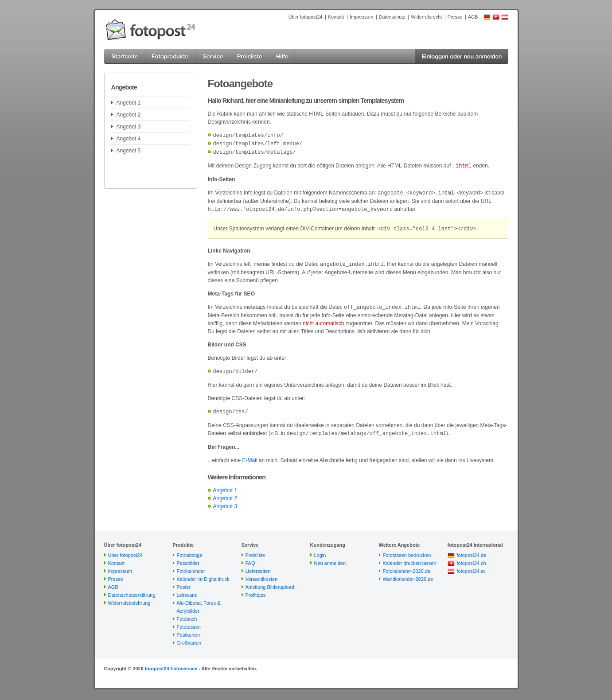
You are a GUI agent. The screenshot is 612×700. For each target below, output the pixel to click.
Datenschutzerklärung (132, 590)
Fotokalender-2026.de (407, 566)
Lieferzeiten (258, 566)
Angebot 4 (129, 139)
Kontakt (336, 17)
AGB (473, 17)
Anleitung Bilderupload (270, 582)
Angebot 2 (129, 115)
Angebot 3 (129, 127)
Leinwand (187, 590)
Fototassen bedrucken (407, 550)
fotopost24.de (472, 550)
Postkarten (189, 630)
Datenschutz (392, 17)
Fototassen (189, 622)
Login (320, 550)
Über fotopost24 (306, 17)
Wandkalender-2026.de (408, 574)
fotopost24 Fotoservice (171, 663)
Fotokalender (191, 566)
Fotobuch (187, 614)
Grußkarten (189, 638)
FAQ (250, 558)
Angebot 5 (129, 151)
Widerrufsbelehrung (129, 598)
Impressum (361, 17)
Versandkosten (262, 574)
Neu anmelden (330, 558)
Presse (455, 17)
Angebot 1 (129, 103)
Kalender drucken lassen (410, 558)
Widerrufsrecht (426, 17)
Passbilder (188, 558)
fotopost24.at (471, 566)
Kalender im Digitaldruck (203, 574)
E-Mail (250, 455)
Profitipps (256, 590)
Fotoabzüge (190, 550)
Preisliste (255, 550)
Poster (184, 582)
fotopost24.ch (472, 558)
